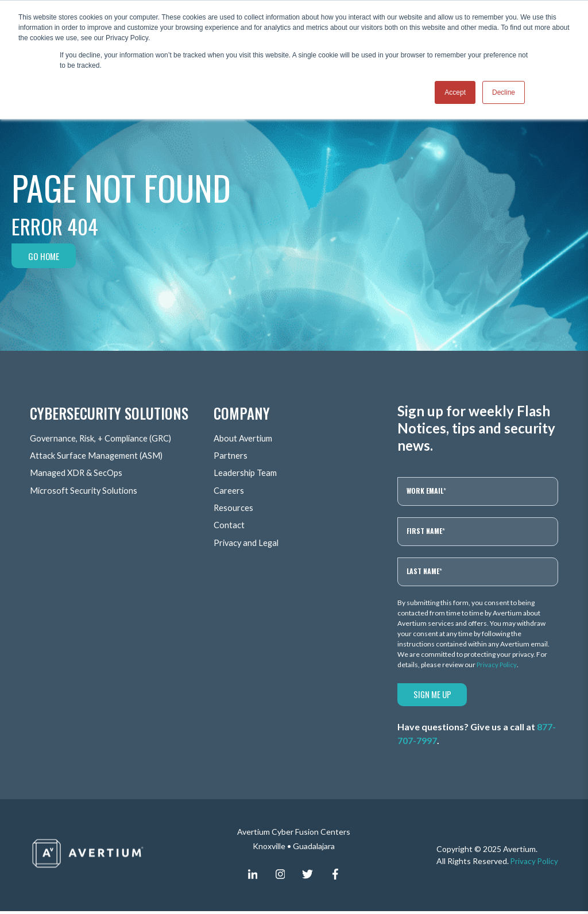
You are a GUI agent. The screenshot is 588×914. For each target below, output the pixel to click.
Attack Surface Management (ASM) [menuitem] (100, 456)
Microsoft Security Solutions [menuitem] (86, 491)
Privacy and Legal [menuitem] (248, 542)
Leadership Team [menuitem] (247, 473)
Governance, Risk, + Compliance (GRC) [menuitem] (106, 439)
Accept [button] (455, 92)
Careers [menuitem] (229, 491)
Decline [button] (504, 92)
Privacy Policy (497, 665)
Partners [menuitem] (231, 456)
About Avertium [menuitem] (245, 439)
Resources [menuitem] (234, 508)
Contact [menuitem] (230, 525)
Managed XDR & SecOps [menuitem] (79, 473)
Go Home (45, 256)
